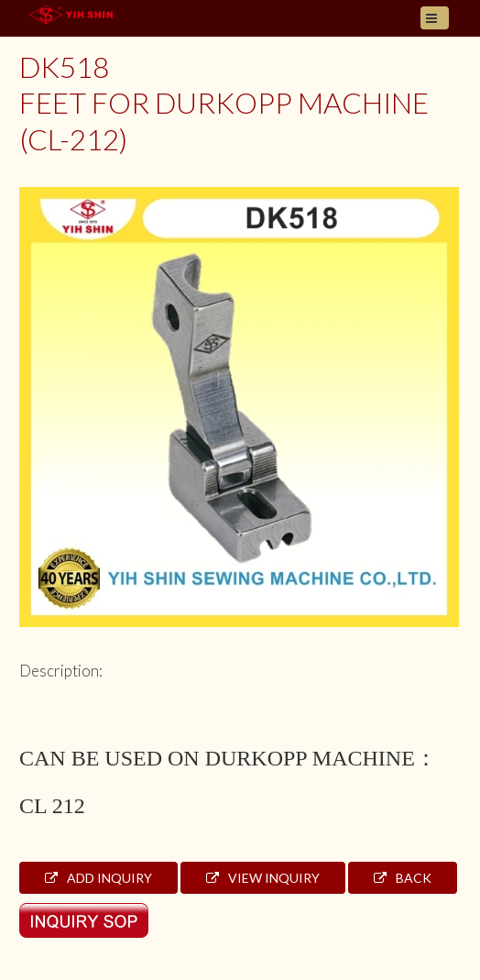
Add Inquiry (98, 878)
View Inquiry (263, 878)
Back (403, 878)
